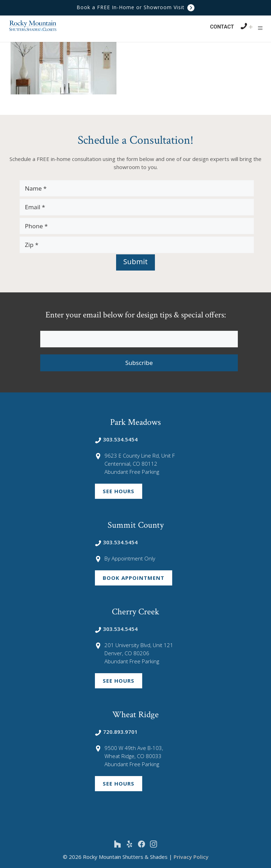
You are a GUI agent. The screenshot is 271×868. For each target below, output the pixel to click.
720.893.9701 (116, 732)
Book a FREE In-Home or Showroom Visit (135, 7)
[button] (260, 28)
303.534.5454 (116, 439)
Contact (222, 27)
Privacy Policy (191, 857)
